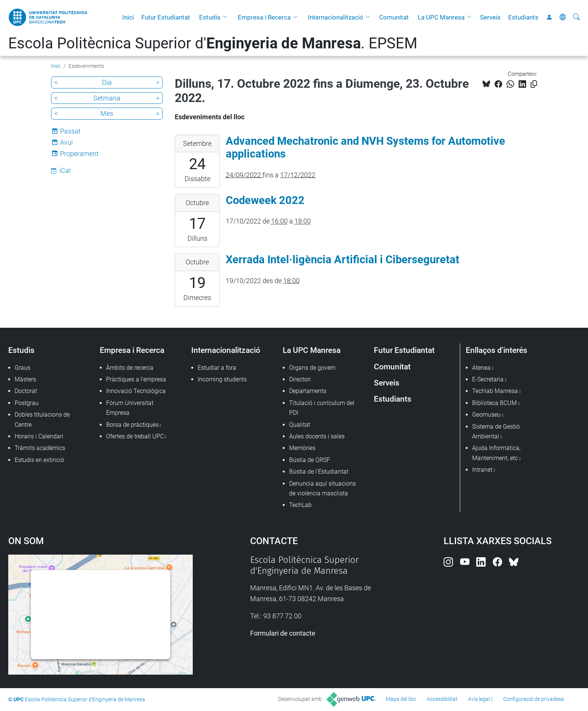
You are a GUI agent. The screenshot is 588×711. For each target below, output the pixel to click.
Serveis (490, 17)
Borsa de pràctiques (132, 425)
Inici (128, 17)
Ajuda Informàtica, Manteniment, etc (496, 453)
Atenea (481, 368)
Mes (107, 113)
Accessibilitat (442, 699)
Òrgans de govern (312, 368)
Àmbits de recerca (130, 368)
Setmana (107, 98)
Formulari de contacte (283, 633)
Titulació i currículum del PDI (322, 408)
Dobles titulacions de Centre (42, 419)
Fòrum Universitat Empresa (130, 408)
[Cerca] (576, 17)
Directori (300, 379)
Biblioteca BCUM (494, 403)
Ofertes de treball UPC (135, 436)
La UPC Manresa (441, 17)
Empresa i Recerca (264, 17)
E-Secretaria (488, 379)
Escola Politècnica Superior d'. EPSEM (213, 43)
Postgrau (27, 403)
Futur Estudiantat (166, 17)
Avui (66, 142)
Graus (22, 368)
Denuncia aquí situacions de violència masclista (322, 488)
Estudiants (523, 17)
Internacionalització (336, 17)
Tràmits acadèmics (40, 448)
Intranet (482, 470)
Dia (107, 82)
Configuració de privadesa (534, 699)
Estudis (210, 17)
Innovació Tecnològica (136, 391)
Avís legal (479, 699)
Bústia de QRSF (310, 460)
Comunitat (394, 17)
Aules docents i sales (317, 436)
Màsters (25, 379)
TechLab (300, 505)
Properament (79, 154)
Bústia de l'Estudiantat (319, 472)
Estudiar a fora (217, 368)
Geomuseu (486, 415)
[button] (227, 17)
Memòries (302, 448)
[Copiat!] (534, 84)
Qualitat (300, 425)
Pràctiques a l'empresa (136, 379)
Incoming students (222, 379)
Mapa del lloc (401, 699)
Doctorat (26, 391)
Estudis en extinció (39, 460)
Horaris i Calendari (39, 436)
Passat (70, 131)
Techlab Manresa (495, 391)
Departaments (308, 391)
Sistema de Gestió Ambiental (496, 431)
